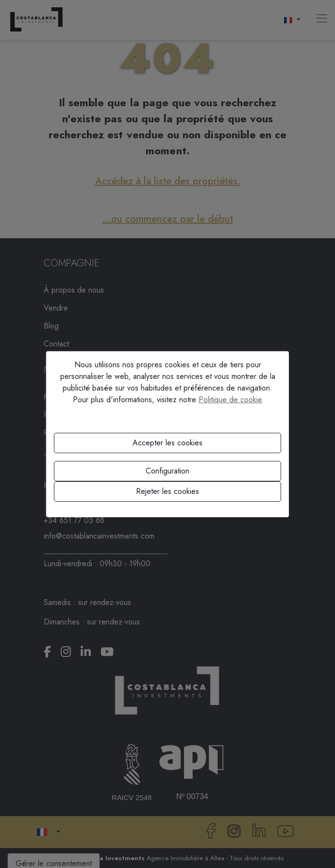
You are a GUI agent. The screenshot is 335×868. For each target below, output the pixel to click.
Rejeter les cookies (167, 491)
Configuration (167, 471)
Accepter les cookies (167, 443)
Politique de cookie (230, 400)
